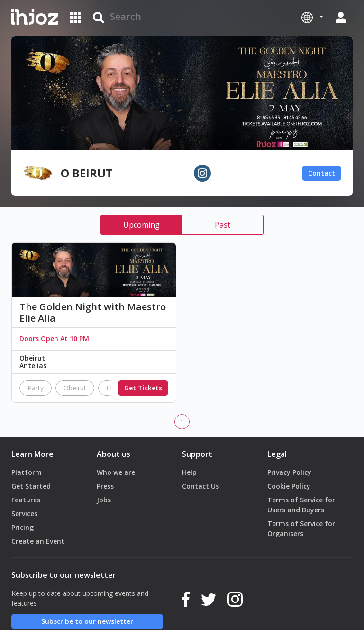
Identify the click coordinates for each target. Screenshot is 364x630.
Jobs (104, 500)
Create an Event (38, 541)
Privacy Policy (289, 472)
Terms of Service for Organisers (301, 528)
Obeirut (75, 388)
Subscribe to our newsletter (87, 621)
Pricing (23, 527)
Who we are (116, 472)
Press (105, 486)
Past (223, 225)
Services (24, 514)
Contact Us (200, 486)
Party (36, 388)
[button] (312, 17)
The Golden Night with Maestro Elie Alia (93, 313)
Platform (27, 472)
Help (189, 472)
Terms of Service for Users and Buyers (301, 505)
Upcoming (141, 225)
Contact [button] (322, 173)
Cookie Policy (289, 486)
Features (26, 500)
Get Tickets (143, 388)
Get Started (31, 486)
